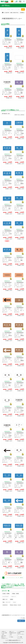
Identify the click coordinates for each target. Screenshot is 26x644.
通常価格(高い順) (6, 114)
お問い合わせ (4, 636)
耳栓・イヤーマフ (6, 602)
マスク (14, 602)
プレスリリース (20, 638)
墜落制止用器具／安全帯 (15, 605)
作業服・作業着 (15, 594)
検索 (23, 9)
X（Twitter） (12, 637)
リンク (11, 636)
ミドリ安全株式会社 (21, 632)
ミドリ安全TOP (6, 13)
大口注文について (5, 638)
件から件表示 (19, 115)
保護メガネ (5, 599)
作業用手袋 (5, 605)
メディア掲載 (20, 637)
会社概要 (19, 633)
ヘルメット (13, 596)
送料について (12, 632)
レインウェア (5, 596)
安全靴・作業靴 (6, 594)
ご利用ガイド (4, 632)
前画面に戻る (21, 621)
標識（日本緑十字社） (15, 13)
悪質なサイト (4, 637)
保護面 (12, 599)
